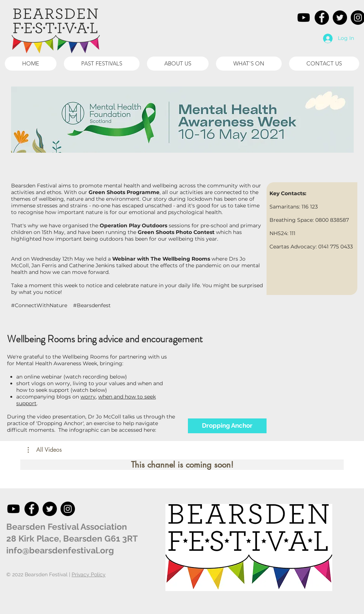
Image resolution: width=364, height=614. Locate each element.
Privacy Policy (89, 574)
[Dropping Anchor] (227, 426)
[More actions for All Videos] (45, 450)
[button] (102, 64)
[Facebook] (322, 18)
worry (88, 397)
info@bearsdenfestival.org (60, 550)
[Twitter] (340, 18)
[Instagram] (68, 509)
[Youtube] (304, 18)
